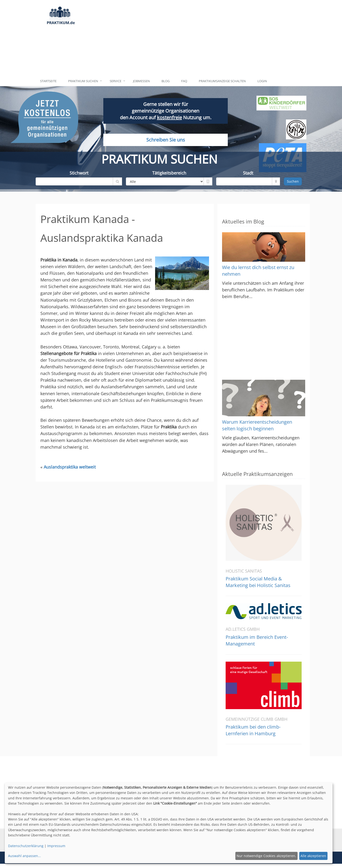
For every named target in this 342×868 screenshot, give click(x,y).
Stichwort (79, 173)
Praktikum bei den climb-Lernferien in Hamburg (253, 730)
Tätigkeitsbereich (169, 173)
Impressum (56, 846)
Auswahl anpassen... (24, 856)
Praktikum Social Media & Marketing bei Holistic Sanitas (258, 582)
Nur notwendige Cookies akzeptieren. (266, 856)
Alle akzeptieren (313, 856)
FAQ (184, 81)
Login (262, 81)
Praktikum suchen (83, 81)
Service (116, 81)
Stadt (248, 173)
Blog (166, 81)
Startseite (48, 81)
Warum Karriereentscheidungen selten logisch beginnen (257, 425)
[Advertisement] (193, 38)
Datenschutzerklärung (26, 846)
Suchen (293, 181)
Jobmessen (141, 81)
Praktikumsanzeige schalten (222, 81)
